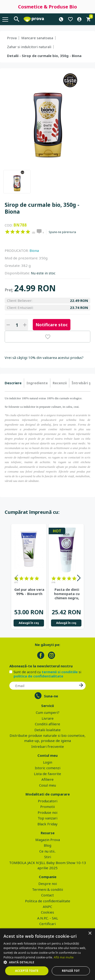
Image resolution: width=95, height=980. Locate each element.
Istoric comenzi (48, 768)
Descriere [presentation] (13, 383)
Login (48, 762)
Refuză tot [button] (71, 971)
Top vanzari (47, 818)
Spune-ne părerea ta (62, 232)
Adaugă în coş (29, 623)
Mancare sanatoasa (37, 38)
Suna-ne (51, 696)
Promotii (47, 807)
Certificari (47, 924)
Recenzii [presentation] (60, 383)
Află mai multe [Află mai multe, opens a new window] (64, 957)
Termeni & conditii (47, 889)
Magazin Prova (48, 840)
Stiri (48, 857)
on (7, 232)
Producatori (48, 801)
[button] (47, 962)
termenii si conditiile (60, 672)
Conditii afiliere (47, 724)
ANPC (47, 907)
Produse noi (47, 812)
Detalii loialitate (47, 730)
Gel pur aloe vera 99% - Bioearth (29, 592)
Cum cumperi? (48, 712)
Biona (34, 250)
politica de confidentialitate (38, 676)
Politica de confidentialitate (48, 901)
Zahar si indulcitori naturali (29, 47)
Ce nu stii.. (47, 851)
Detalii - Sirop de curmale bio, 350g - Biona (44, 56)
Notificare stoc (52, 325)
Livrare (48, 718)
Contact (47, 895)
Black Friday (47, 824)
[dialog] (47, 954)
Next (79, 579)
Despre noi (48, 884)
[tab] (14, 383)
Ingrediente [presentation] (37, 383)
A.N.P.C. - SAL (48, 918)
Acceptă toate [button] (27, 971)
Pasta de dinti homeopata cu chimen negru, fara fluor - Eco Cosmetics (67, 594)
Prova (12, 38)
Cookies (47, 912)
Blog (47, 845)
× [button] (90, 933)
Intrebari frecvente (48, 746)
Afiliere (47, 779)
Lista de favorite (47, 774)
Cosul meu (47, 785)
